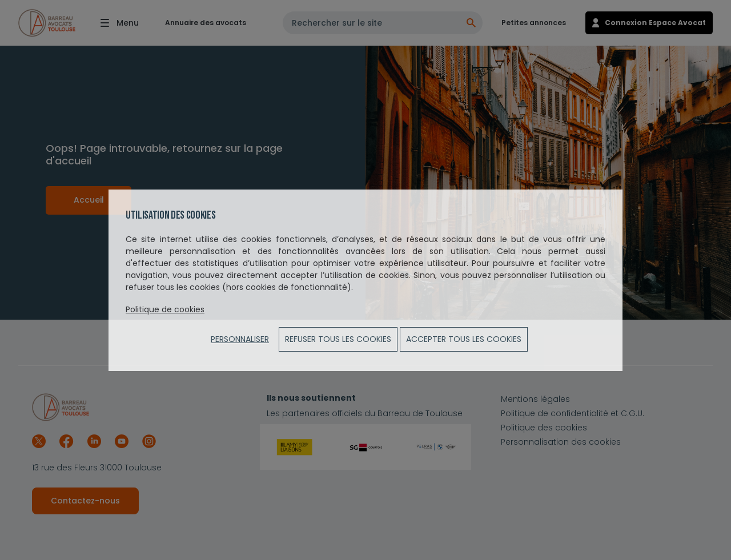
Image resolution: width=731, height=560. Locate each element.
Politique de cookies (165, 309)
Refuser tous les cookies (338, 339)
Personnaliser (240, 339)
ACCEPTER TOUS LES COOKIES (464, 339)
